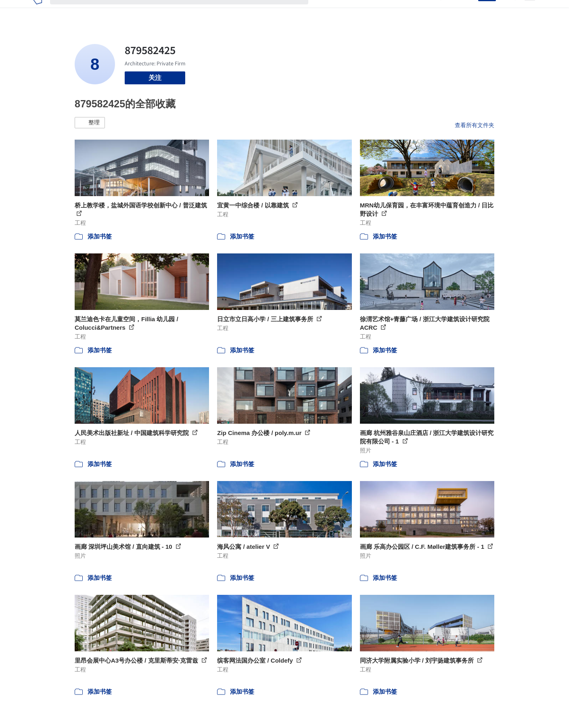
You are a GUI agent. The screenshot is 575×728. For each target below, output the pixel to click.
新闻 (362, 11)
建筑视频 (420, 11)
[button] (90, 123)
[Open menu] (530, 11)
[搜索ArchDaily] (186, 11)
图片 (342, 11)
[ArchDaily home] (37, 11)
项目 (323, 11)
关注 (155, 78)
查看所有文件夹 (475, 125)
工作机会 (387, 11)
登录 (467, 11)
